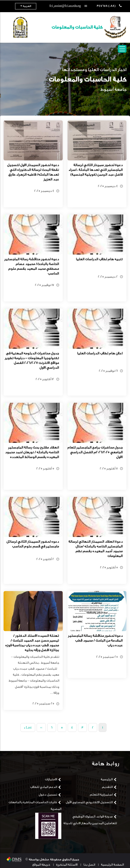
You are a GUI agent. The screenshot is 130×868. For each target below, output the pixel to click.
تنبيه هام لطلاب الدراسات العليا (99, 259)
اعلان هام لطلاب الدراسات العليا (100, 353)
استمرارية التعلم (101, 794)
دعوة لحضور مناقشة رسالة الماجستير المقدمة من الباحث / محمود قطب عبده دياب (95, 641)
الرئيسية (107, 779)
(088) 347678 (106, 6)
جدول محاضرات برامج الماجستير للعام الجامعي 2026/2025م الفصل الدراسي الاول (95, 452)
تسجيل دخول (48, 794)
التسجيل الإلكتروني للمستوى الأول (89, 802)
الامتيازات (51, 779)
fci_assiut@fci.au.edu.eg (65, 6)
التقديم (107, 787)
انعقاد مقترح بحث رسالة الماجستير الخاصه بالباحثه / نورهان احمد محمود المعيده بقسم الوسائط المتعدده (32, 452)
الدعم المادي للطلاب (44, 787)
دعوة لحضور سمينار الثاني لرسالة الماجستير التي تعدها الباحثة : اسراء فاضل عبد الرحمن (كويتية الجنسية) (96, 170)
